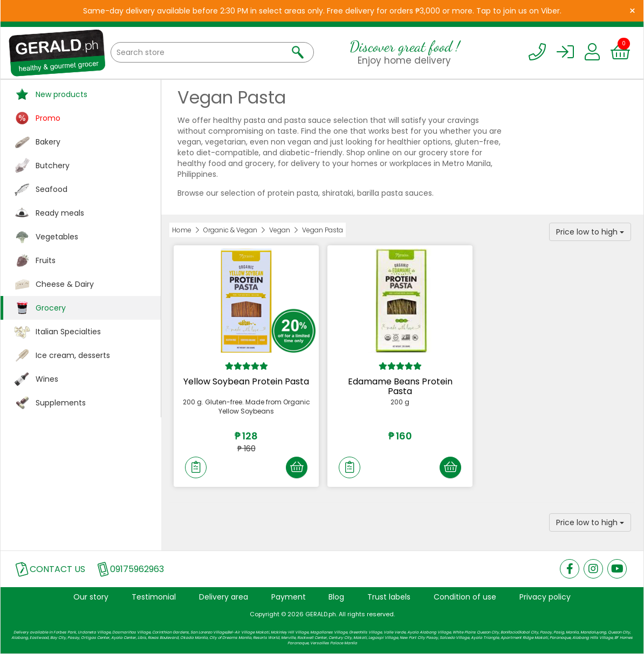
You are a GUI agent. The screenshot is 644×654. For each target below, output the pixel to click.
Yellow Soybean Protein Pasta (246, 381)
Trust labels (389, 597)
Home (182, 230)
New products (61, 94)
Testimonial (154, 597)
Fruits (46, 260)
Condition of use (465, 597)
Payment (289, 597)
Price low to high (590, 232)
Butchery (53, 166)
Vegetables (57, 237)
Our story (91, 597)
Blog (336, 597)
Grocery (51, 308)
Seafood (52, 189)
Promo (48, 118)
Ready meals (60, 213)
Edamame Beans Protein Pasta (400, 386)
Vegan (280, 230)
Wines (47, 379)
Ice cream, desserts (73, 355)
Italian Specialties (68, 332)
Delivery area (224, 597)
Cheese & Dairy (65, 284)
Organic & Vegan (230, 230)
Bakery (48, 142)
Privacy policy (545, 597)
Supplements (61, 403)
